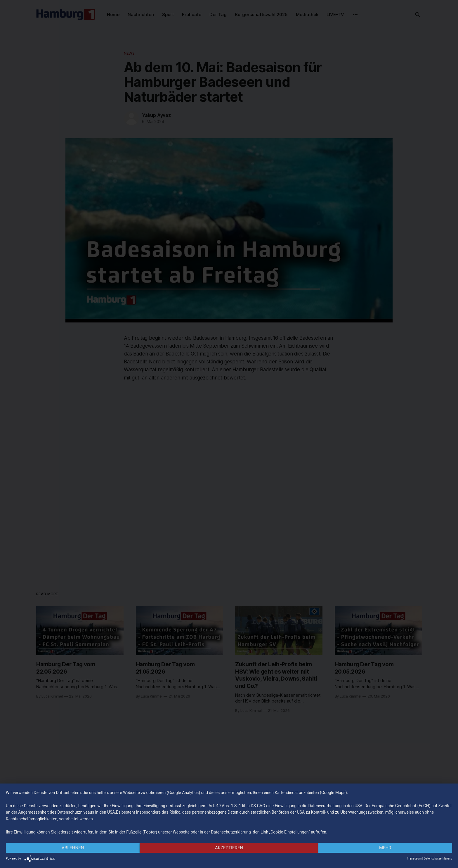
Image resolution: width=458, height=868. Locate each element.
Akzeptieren (229, 848)
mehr (385, 848)
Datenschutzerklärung (438, 858)
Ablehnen (73, 848)
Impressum (414, 858)
